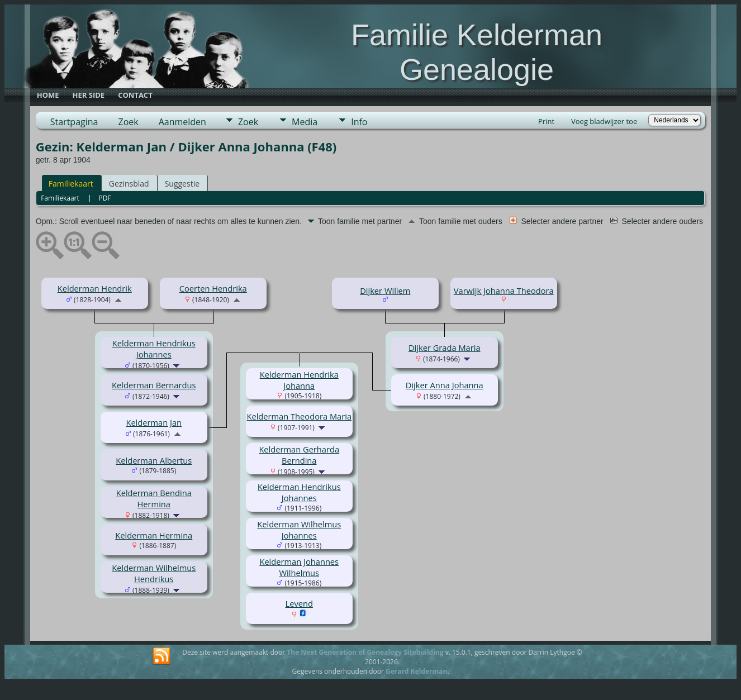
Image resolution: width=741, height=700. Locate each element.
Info (359, 122)
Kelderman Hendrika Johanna (299, 380)
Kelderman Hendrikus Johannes (154, 349)
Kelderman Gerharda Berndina (299, 455)
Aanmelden (182, 122)
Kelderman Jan (154, 422)
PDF (104, 198)
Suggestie (182, 184)
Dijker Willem (385, 291)
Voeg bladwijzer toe (604, 121)
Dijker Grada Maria (445, 347)
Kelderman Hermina (154, 535)
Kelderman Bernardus (154, 385)
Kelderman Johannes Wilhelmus (299, 567)
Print (546, 121)
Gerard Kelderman (416, 671)
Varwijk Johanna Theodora (504, 291)
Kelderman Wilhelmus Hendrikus (154, 573)
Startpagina (74, 122)
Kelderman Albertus (154, 460)
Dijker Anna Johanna (445, 385)
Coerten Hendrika (213, 288)
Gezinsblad (129, 184)
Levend (299, 603)
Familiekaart (71, 184)
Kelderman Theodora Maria (299, 416)
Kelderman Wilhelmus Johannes (299, 530)
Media (305, 122)
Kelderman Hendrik (95, 288)
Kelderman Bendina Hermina (154, 498)
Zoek (128, 122)
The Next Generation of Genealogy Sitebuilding (365, 652)
